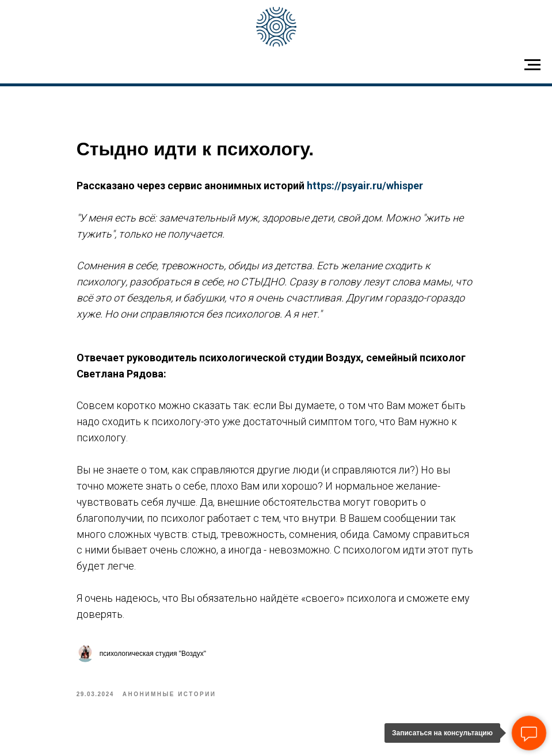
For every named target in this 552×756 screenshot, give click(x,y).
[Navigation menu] (532, 65)
